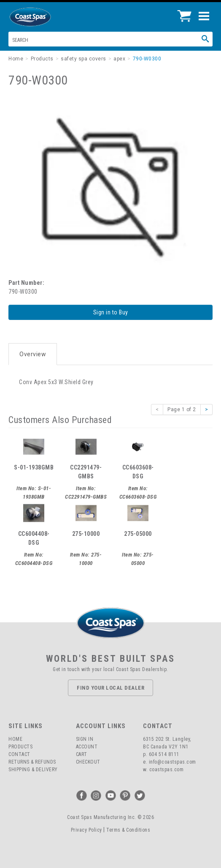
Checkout (88, 762)
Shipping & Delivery (33, 770)
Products (20, 747)
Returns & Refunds (32, 762)
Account (87, 747)
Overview (33, 354)
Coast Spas (44, 17)
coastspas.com (167, 770)
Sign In (85, 739)
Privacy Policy (86, 830)
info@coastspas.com (172, 762)
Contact (19, 754)
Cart (82, 754)
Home (15, 739)
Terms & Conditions (128, 830)
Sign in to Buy (111, 312)
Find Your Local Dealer (110, 688)
